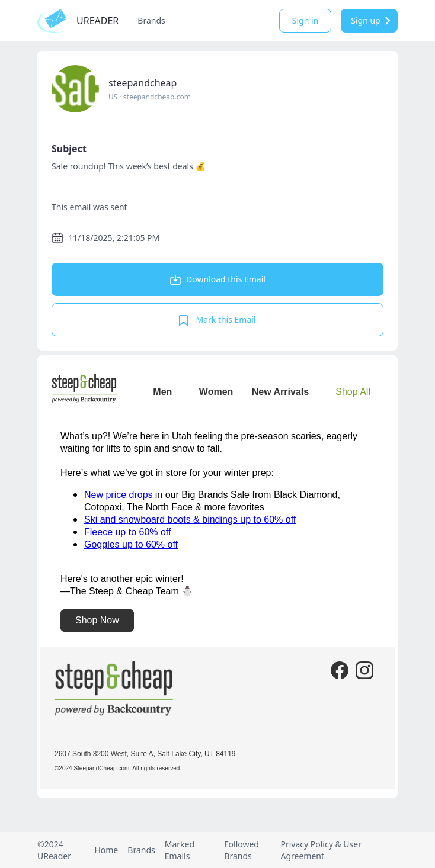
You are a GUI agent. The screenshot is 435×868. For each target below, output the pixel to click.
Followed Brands (242, 850)
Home (106, 850)
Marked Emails (180, 850)
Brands (151, 20)
